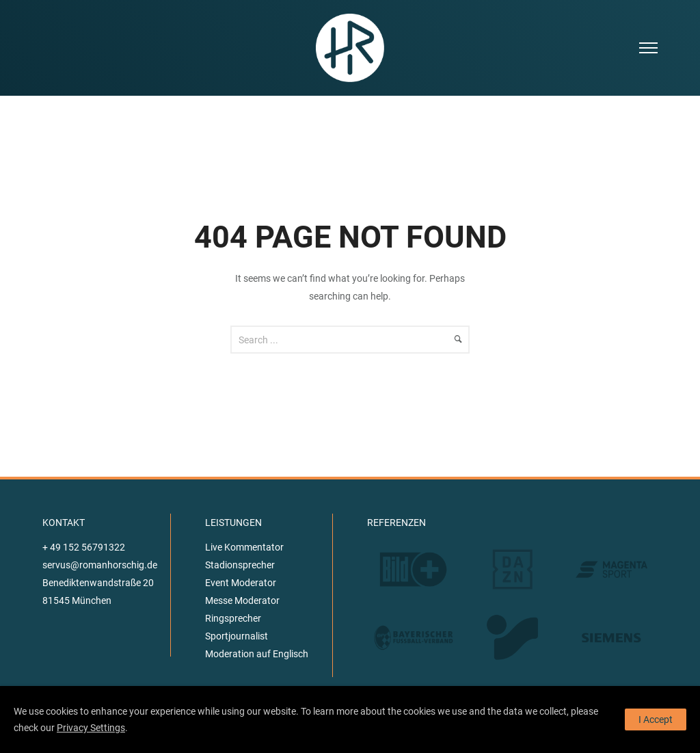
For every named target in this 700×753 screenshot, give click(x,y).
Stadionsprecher (240, 565)
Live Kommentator (244, 547)
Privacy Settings (91, 728)
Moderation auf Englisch (257, 654)
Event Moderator (241, 583)
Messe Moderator (242, 600)
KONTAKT (64, 523)
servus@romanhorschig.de (100, 565)
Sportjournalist (237, 636)
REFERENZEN (396, 523)
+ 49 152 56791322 (84, 547)
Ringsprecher (233, 618)
